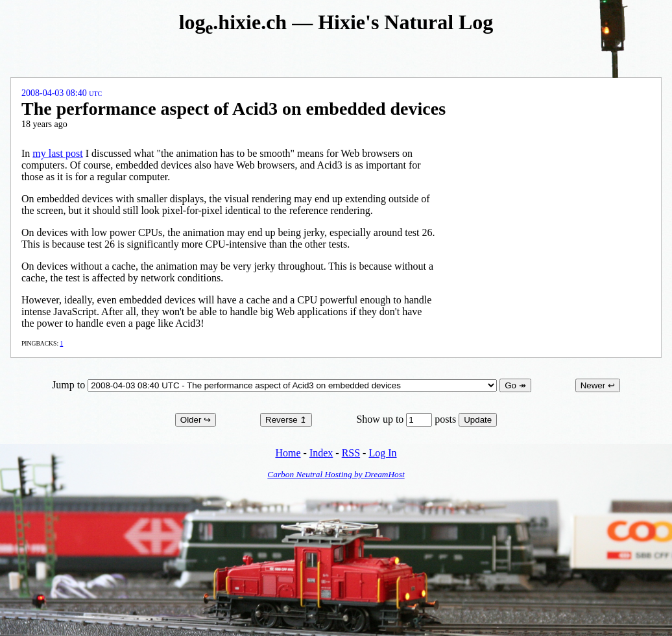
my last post (57, 153)
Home (288, 453)
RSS (351, 453)
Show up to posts (407, 419)
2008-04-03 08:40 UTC (62, 93)
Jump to (276, 385)
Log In (382, 453)
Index (321, 453)
